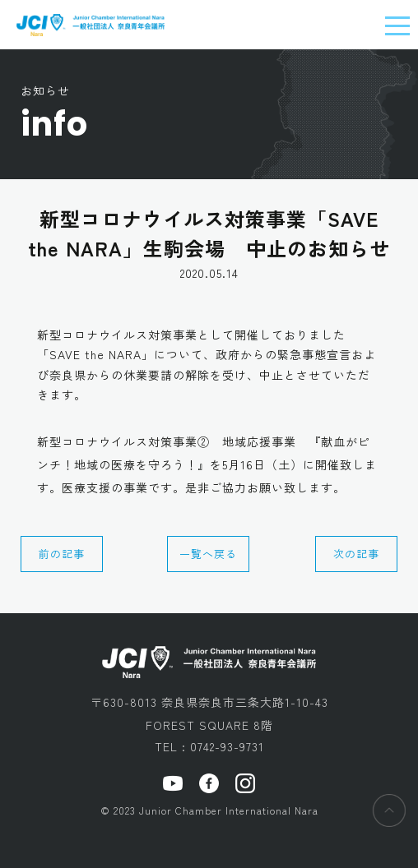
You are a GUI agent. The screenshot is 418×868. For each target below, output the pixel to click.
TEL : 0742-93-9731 (209, 746)
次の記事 (356, 554)
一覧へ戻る (208, 554)
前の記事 (62, 554)
